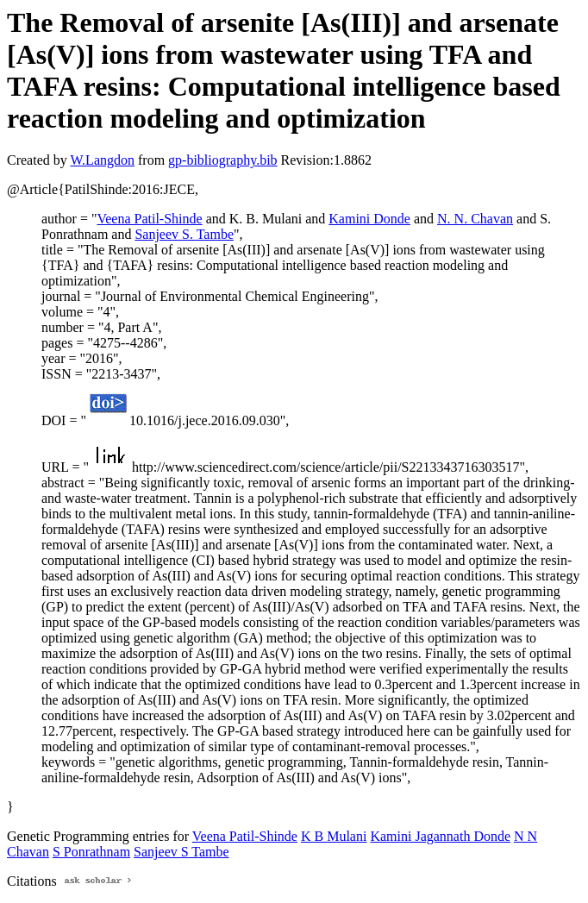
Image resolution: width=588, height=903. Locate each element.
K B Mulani (334, 836)
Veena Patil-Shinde (149, 219)
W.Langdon (102, 160)
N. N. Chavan (475, 219)
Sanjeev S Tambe (181, 852)
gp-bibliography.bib (223, 160)
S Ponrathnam (91, 852)
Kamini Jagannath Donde (440, 836)
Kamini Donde (369, 219)
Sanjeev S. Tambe (184, 234)
